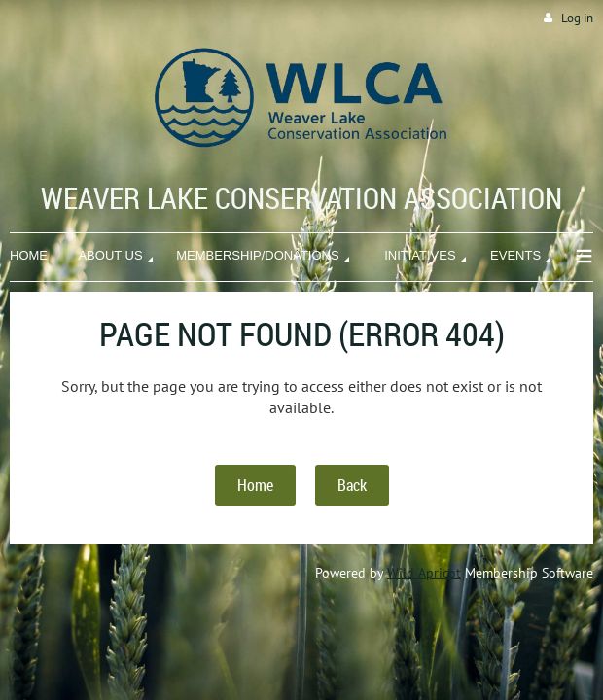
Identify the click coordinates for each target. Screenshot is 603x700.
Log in (577, 18)
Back (352, 485)
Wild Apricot (424, 573)
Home (255, 485)
